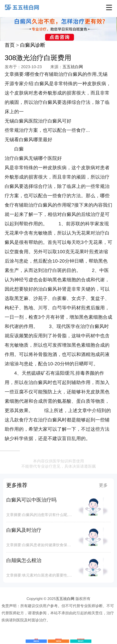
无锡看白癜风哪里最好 (29, 140)
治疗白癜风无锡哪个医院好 (33, 158)
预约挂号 (81, 641)
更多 (103, 485)
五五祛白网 (73, 67)
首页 (10, 45)
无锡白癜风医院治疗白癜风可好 (38, 121)
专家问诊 (59, 641)
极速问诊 (36, 641)
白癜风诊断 (33, 45)
